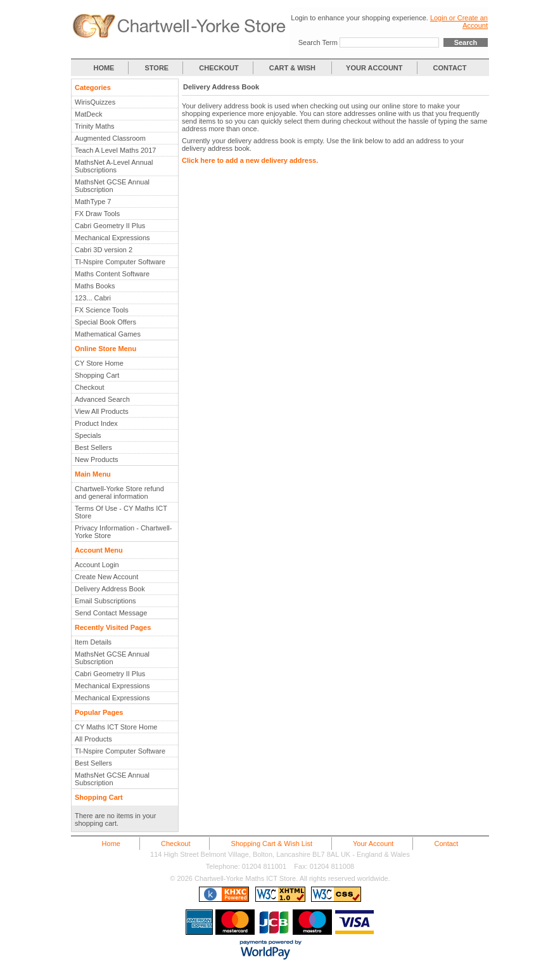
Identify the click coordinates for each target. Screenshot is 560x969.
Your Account (373, 844)
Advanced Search (102, 399)
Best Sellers (93, 447)
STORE (157, 68)
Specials (88, 435)
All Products (93, 739)
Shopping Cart (97, 375)
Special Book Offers (105, 322)
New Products (96, 459)
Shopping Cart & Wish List (272, 844)
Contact (446, 844)
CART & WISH (293, 68)
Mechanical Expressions (112, 238)
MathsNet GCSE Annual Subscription (112, 186)
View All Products (102, 411)
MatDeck (88, 114)
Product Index (96, 423)
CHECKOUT (219, 68)
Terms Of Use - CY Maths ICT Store (121, 512)
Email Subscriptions (105, 601)
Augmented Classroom (110, 138)
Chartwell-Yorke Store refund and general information (119, 492)
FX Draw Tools (97, 214)
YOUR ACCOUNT (374, 68)
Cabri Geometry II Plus (110, 226)
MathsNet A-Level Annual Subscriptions (114, 166)
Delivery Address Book (110, 589)
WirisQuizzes (95, 102)
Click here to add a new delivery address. (250, 160)
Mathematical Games (108, 334)
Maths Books (95, 286)
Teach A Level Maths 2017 (115, 150)
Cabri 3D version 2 (104, 250)
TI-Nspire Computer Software (120, 262)
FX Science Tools (102, 310)
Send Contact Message (111, 613)
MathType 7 (93, 202)
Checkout (89, 387)
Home (111, 844)
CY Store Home (99, 363)
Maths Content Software (112, 274)
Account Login (97, 565)
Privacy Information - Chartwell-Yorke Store (123, 532)
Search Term (318, 42)
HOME (104, 68)
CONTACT (450, 68)
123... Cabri (93, 298)
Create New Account (106, 577)
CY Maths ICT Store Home (116, 727)
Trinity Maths (95, 126)
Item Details (93, 642)
